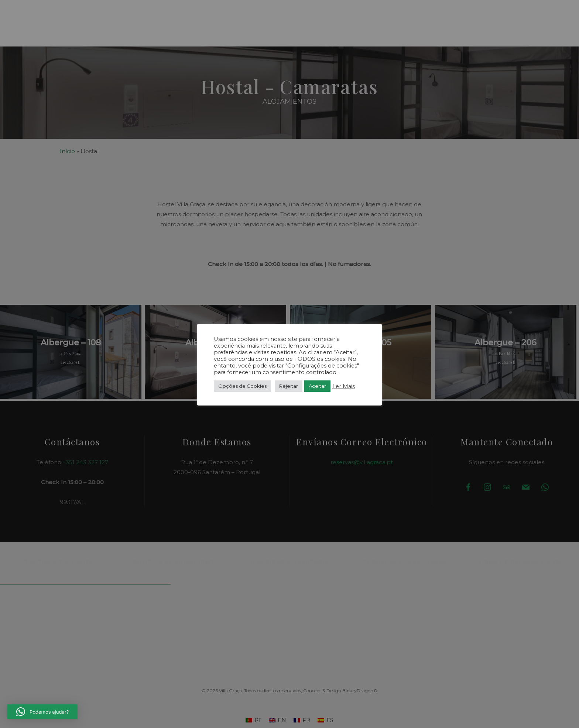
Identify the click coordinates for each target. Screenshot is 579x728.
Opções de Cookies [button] (242, 386)
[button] (38, 20)
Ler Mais (344, 386)
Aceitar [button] (317, 386)
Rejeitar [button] (289, 386)
